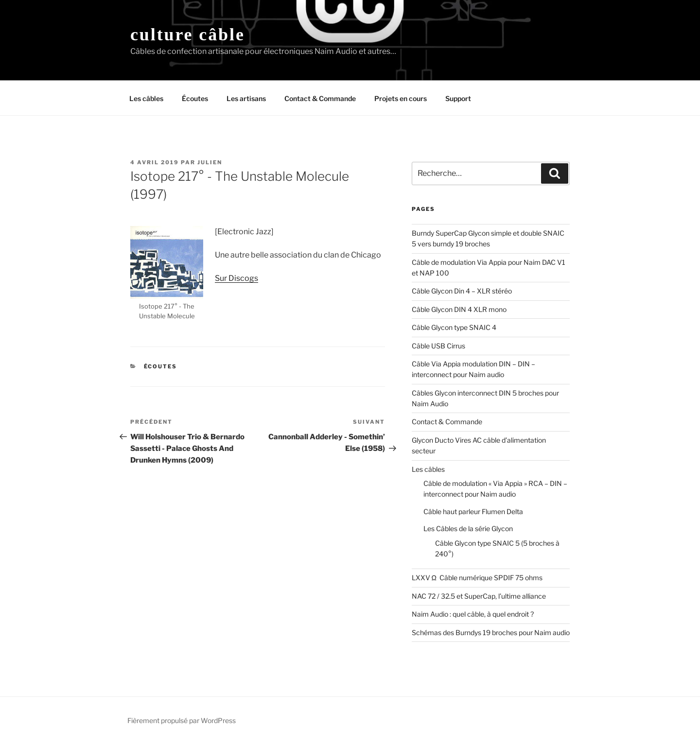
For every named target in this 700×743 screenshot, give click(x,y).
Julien (210, 162)
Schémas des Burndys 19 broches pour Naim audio (491, 632)
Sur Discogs (236, 278)
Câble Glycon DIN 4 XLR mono (459, 309)
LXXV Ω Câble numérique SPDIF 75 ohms (477, 578)
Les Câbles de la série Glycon (468, 528)
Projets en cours (401, 98)
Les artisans (246, 98)
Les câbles (146, 98)
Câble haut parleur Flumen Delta (473, 511)
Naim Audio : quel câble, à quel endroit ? (473, 614)
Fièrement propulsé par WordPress (182, 720)
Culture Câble (188, 35)
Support (458, 98)
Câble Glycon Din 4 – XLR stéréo (462, 291)
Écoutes (195, 98)
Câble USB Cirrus (438, 346)
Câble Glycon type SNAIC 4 (454, 327)
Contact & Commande (320, 98)
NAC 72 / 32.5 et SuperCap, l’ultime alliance (479, 596)
